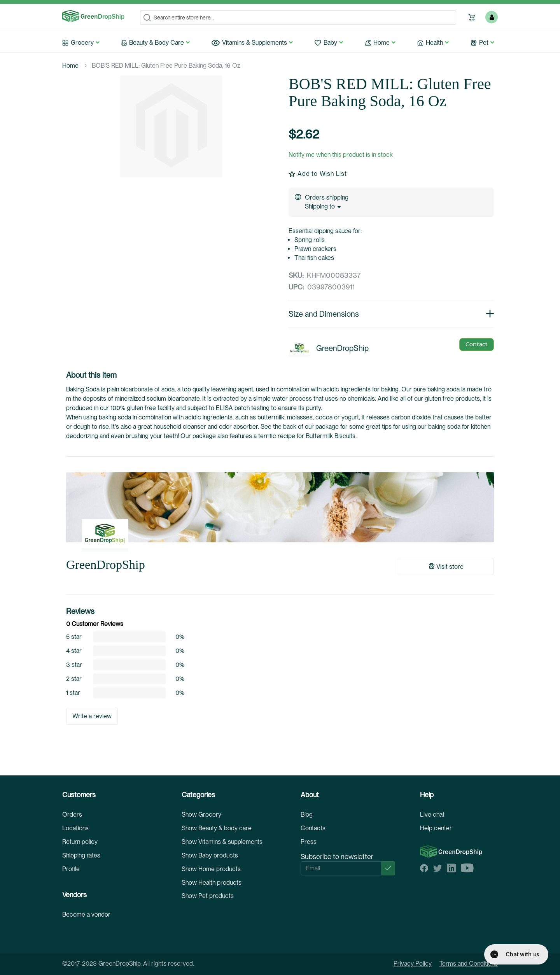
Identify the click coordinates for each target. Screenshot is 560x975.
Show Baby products (210, 855)
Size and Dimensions (391, 314)
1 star (73, 693)
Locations (75, 828)
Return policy (80, 842)
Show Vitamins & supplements (222, 842)
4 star (74, 651)
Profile (71, 869)
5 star (74, 637)
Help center (436, 828)
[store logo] (93, 16)
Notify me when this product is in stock (341, 155)
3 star (74, 665)
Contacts (313, 828)
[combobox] (298, 18)
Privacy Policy (413, 964)
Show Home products (211, 869)
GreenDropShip (106, 565)
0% (180, 637)
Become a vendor (86, 915)
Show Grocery (201, 815)
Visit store (446, 567)
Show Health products (212, 883)
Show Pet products (208, 896)
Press (309, 842)
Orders (72, 815)
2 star (74, 679)
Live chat (432, 815)
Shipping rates (81, 855)
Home (70, 66)
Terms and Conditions (469, 964)
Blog (307, 815)
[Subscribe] (388, 868)
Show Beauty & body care (217, 828)
